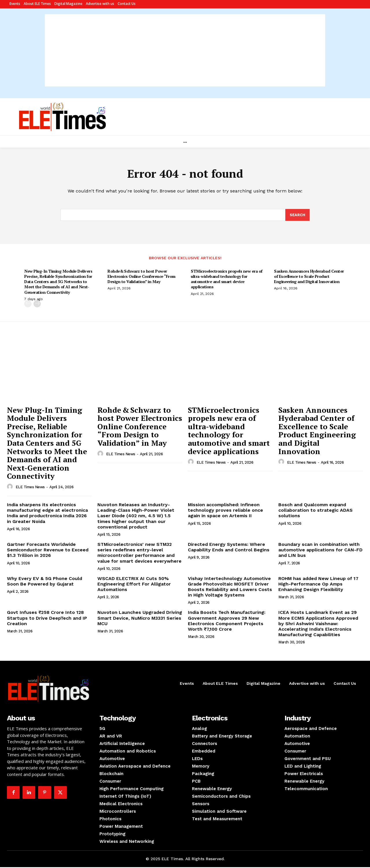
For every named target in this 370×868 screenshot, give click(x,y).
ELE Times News (30, 488)
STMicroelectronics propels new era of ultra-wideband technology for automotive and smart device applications (227, 280)
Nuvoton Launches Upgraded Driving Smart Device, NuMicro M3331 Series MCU (140, 619)
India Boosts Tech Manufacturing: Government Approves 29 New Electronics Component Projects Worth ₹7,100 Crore (227, 622)
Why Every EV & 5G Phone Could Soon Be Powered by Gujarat (45, 582)
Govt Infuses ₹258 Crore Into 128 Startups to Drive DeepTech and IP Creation (47, 619)
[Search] (297, 216)
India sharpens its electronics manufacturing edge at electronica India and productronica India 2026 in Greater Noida (47, 514)
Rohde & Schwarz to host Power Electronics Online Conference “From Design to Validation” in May (141, 277)
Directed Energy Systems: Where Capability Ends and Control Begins (229, 548)
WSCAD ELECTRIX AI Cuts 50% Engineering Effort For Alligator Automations (134, 585)
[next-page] (37, 305)
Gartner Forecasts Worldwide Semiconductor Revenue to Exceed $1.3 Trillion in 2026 (48, 551)
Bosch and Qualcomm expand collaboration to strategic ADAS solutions (316, 511)
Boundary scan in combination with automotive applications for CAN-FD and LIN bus (320, 551)
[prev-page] (28, 305)
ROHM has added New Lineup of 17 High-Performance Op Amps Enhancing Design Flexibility (318, 585)
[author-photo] (11, 488)
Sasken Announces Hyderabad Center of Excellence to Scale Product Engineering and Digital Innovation (309, 277)
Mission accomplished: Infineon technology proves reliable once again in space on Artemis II (225, 511)
